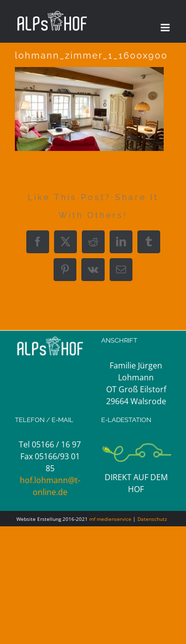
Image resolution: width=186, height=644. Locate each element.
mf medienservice (110, 519)
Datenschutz (152, 519)
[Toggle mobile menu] (166, 28)
